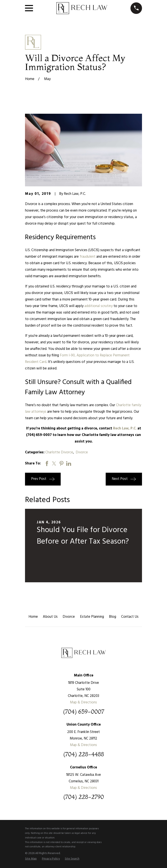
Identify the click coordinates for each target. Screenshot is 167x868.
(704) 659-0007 (84, 712)
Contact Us (130, 617)
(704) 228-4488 (84, 754)
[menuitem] (31, 859)
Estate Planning (92, 617)
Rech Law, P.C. (125, 428)
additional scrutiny (99, 306)
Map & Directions (83, 702)
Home (33, 617)
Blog (113, 617)
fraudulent (88, 257)
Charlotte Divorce (59, 452)
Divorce (82, 452)
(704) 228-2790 (84, 797)
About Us (50, 617)
